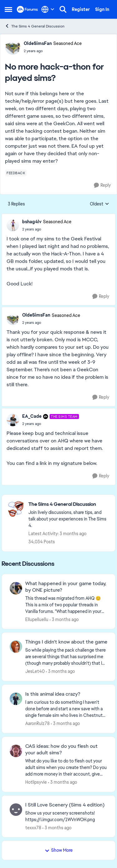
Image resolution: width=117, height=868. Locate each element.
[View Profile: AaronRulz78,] (16, 699)
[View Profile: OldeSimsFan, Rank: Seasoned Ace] (13, 47)
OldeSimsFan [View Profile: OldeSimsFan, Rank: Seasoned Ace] (38, 43)
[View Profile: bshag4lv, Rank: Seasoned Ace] (13, 225)
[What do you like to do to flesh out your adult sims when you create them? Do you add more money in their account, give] (66, 768)
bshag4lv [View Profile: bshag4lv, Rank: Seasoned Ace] (32, 222)
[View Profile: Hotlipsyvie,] (16, 751)
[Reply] (102, 185)
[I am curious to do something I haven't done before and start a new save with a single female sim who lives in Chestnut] (66, 709)
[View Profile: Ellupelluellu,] (16, 588)
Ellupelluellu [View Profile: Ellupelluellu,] (37, 619)
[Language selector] (48, 9)
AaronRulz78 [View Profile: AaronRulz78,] (37, 723)
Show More (59, 850)
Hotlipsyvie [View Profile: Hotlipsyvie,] (36, 782)
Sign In (102, 9)
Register (81, 9)
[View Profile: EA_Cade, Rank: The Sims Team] (13, 420)
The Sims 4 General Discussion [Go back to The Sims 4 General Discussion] (35, 26)
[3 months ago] (64, 619)
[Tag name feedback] (16, 173)
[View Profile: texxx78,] (16, 810)
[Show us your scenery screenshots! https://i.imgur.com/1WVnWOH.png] (66, 816)
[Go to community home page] (27, 9)
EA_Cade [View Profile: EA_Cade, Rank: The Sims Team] (32, 416)
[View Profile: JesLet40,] (16, 647)
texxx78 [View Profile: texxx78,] (33, 827)
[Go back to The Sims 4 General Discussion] (69, 504)
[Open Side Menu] (8, 9)
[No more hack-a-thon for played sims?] (47, 229)
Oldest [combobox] (100, 204)
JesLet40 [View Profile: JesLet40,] (35, 671)
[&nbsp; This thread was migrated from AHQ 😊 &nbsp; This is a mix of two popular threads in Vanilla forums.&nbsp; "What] (66, 605)
